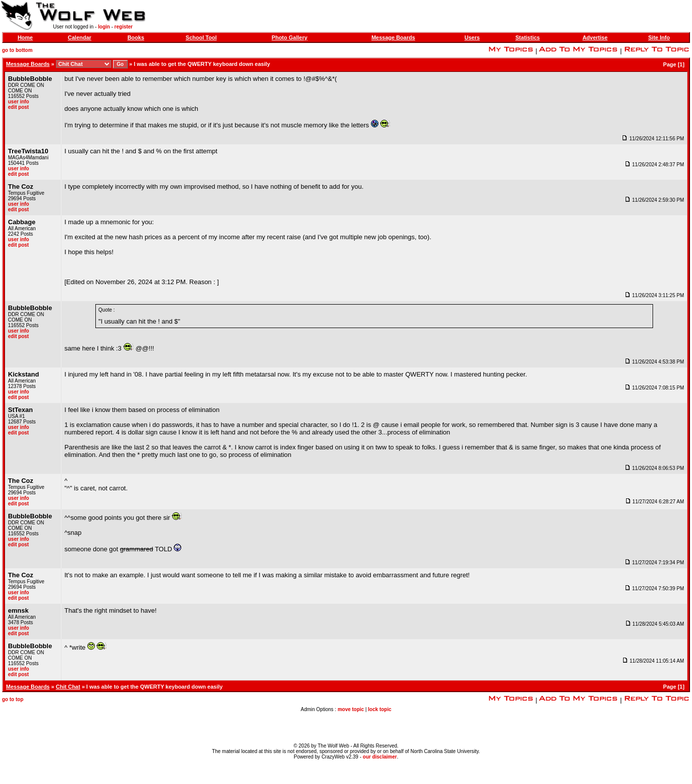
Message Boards (393, 37)
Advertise (595, 37)
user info (18, 102)
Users (472, 37)
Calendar (80, 37)
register (124, 27)
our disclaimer (380, 757)
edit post (18, 107)
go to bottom (17, 50)
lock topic (380, 709)
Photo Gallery (290, 37)
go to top (13, 699)
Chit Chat (68, 687)
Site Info (659, 37)
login (104, 27)
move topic (351, 709)
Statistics (527, 37)
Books (136, 37)
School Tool (201, 37)
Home (25, 37)
